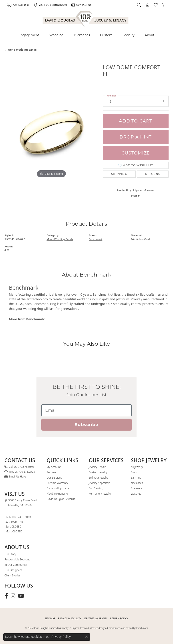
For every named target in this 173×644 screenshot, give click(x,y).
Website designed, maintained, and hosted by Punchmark (119, 628)
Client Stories (12, 575)
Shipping (119, 174)
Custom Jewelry (98, 472)
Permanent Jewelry (100, 494)
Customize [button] (136, 153)
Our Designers (13, 570)
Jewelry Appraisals (100, 483)
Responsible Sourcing (17, 559)
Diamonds (82, 35)
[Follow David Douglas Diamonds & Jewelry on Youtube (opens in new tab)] (21, 596)
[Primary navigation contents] (86, 35)
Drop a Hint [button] (136, 137)
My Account (54, 467)
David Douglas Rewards (61, 499)
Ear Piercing (96, 488)
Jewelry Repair (97, 467)
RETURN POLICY (119, 618)
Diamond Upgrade (58, 488)
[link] (18, 5)
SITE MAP (50, 618)
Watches (136, 494)
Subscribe (86, 425)
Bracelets (137, 488)
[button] (139, 5)
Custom (106, 35)
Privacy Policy (61, 637)
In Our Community (16, 565)
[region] (51, 132)
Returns (153, 174)
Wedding (56, 35)
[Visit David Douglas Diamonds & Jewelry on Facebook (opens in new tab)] (6, 596)
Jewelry (129, 35)
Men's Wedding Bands (22, 50)
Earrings (136, 478)
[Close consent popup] (86, 637)
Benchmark (96, 239)
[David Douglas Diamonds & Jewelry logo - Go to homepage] (86, 19)
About (150, 35)
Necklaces (137, 483)
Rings (134, 472)
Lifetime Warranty (57, 483)
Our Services (54, 478)
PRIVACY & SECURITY (70, 618)
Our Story (10, 554)
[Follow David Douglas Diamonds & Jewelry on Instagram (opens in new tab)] (13, 596)
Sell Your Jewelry (99, 478)
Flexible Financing (57, 494)
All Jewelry (137, 467)
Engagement (29, 35)
